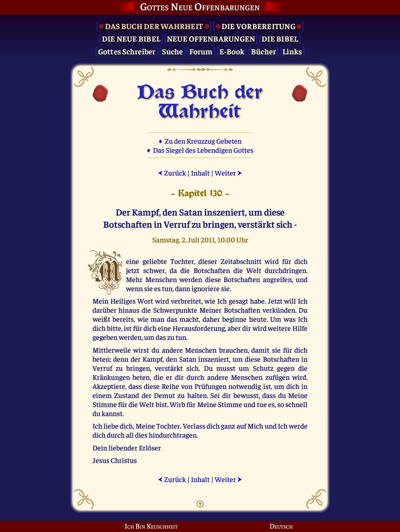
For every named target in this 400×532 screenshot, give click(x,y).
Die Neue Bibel (131, 38)
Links (292, 51)
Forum (201, 51)
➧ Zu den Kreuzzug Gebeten (200, 141)
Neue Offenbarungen (211, 38)
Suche (172, 51)
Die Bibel (280, 38)
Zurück (172, 173)
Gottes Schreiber (127, 51)
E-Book (232, 51)
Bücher (264, 51)
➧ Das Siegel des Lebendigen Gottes (200, 150)
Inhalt (200, 173)
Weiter (228, 173)
